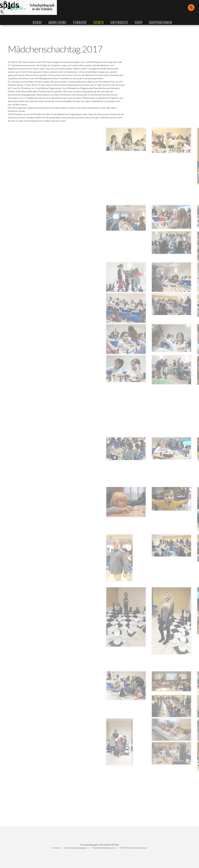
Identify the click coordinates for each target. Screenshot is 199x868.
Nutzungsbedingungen (76, 848)
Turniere (80, 23)
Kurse (37, 23)
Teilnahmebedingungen (103, 848)
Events (98, 23)
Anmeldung (57, 23)
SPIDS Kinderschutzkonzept (134, 848)
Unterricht (119, 23)
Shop (139, 23)
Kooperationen (160, 23)
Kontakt (56, 848)
